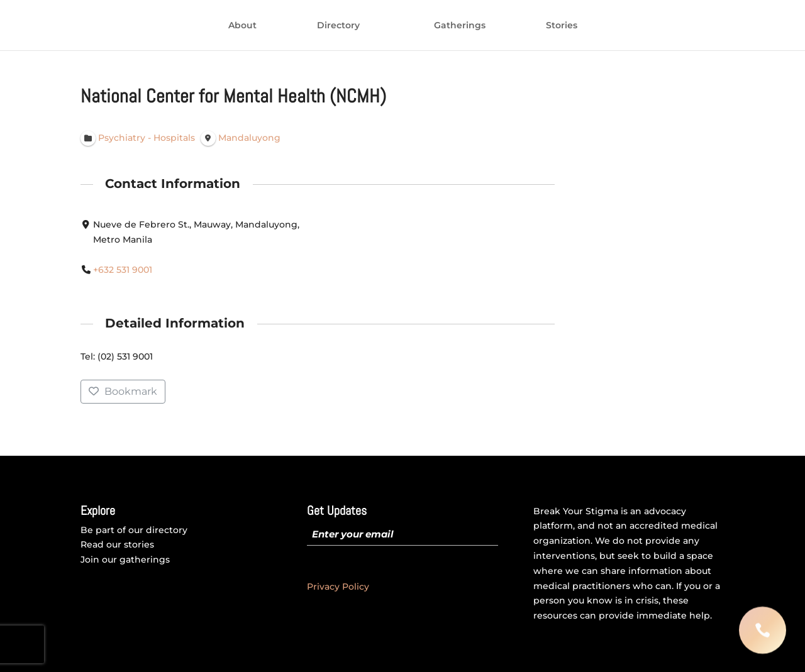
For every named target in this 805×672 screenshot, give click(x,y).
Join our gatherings (125, 559)
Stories (665, 26)
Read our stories (117, 544)
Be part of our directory (134, 530)
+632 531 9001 (123, 270)
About (139, 26)
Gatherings (563, 26)
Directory (235, 26)
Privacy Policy (338, 587)
